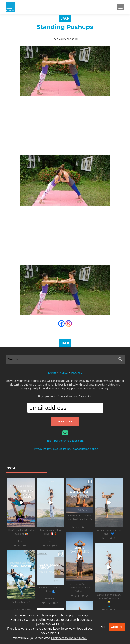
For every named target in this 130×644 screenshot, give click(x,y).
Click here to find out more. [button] (69, 638)
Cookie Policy (62, 449)
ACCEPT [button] (117, 627)
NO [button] (103, 627)
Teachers (76, 372)
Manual (64, 372)
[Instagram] (69, 323)
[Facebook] (61, 323)
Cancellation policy (85, 449)
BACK (65, 18)
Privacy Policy (42, 449)
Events (52, 372)
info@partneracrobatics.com (65, 440)
